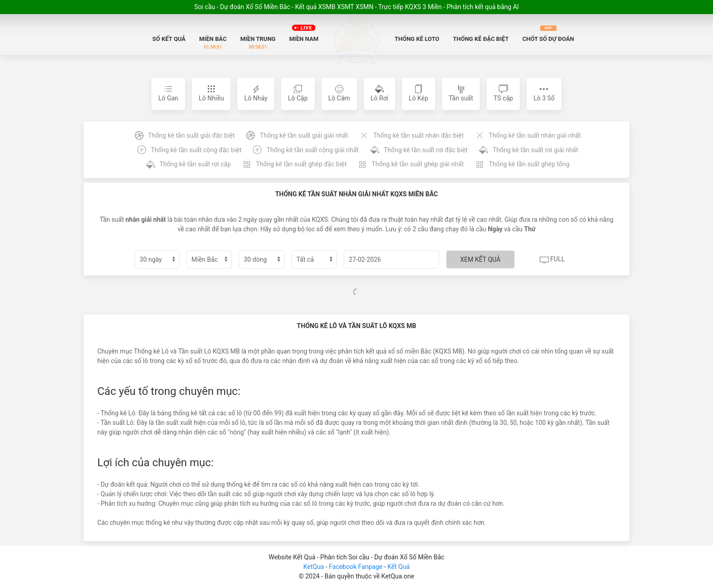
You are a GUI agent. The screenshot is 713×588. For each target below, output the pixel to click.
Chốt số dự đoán (548, 34)
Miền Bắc (213, 43)
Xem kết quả (480, 259)
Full (552, 260)
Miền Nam (304, 32)
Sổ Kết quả (169, 39)
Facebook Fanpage (356, 567)
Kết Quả (399, 567)
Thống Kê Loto (417, 39)
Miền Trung (258, 43)
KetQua (314, 567)
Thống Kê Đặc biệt (481, 39)
